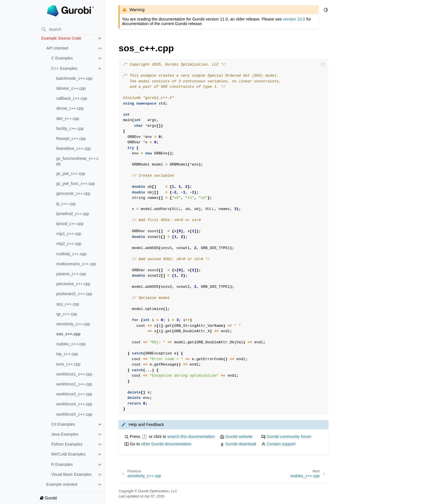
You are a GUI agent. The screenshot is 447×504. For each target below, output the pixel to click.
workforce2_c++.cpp (74, 384)
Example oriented (62, 484)
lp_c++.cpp (66, 204)
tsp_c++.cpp (67, 354)
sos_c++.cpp (68, 334)
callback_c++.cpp (72, 98)
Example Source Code (61, 38)
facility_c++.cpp (70, 128)
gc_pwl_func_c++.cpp (75, 183)
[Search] (70, 29)
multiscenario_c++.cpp (76, 264)
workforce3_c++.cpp (74, 394)
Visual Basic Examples (71, 474)
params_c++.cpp (71, 274)
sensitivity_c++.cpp (73, 324)
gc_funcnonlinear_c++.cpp (77, 161)
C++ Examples (64, 68)
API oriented (57, 48)
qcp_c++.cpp (68, 304)
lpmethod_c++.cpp (73, 214)
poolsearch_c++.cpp (74, 294)
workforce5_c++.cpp (74, 414)
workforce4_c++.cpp (74, 404)
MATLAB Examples (68, 454)
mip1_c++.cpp (69, 234)
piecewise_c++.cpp (73, 284)
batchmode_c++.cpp (74, 78)
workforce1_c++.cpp (74, 374)
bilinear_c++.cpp (71, 88)
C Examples (62, 58)
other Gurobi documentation (166, 444)
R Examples (62, 464)
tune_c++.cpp (68, 364)
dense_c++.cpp (70, 108)
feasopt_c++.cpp (71, 138)
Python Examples (67, 444)
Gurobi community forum (289, 436)
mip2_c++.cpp (69, 244)
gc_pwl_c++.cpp (71, 174)
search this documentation (191, 436)
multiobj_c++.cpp (71, 254)
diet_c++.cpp (68, 119)
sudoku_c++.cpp (71, 344)
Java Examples (65, 434)
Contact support (281, 444)
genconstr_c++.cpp (73, 193)
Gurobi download (241, 444)
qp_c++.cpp (67, 314)
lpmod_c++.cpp (70, 224)
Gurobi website (239, 436)
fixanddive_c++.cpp (73, 148)
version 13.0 (294, 19)
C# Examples (63, 424)
